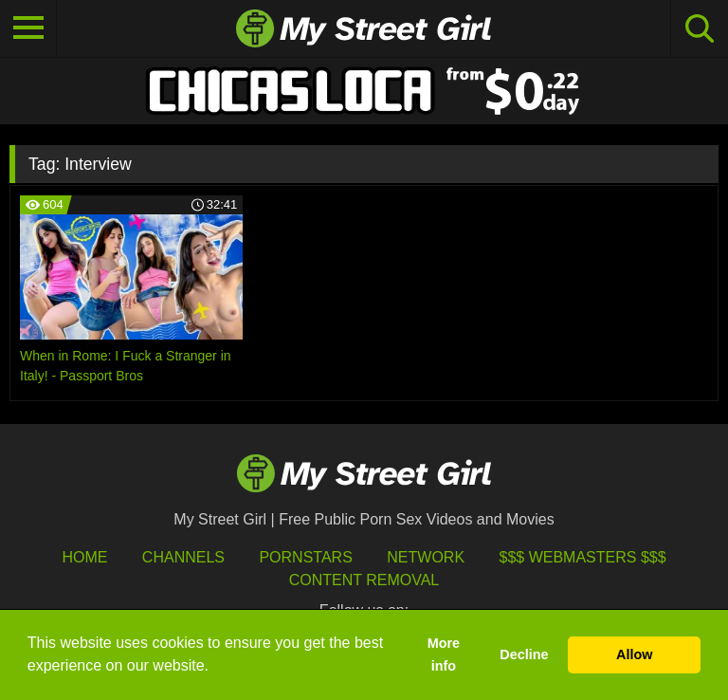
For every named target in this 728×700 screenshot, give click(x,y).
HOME (84, 557)
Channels (183, 557)
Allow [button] (634, 654)
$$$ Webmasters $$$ (583, 557)
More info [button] (444, 654)
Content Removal (364, 580)
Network (426, 557)
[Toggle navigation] (28, 28)
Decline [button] (524, 654)
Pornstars (305, 557)
